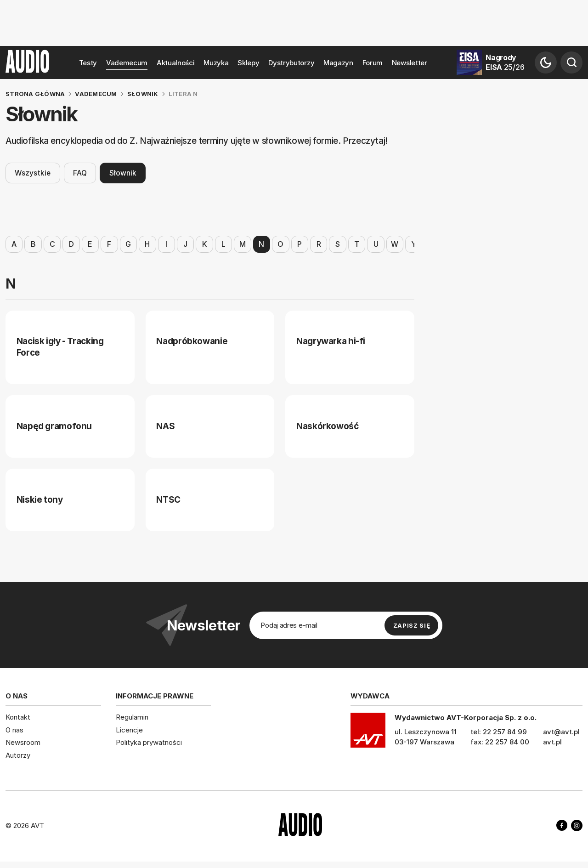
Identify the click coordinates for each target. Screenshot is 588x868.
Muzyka (216, 63)
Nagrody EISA (505, 62)
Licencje (129, 730)
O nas (14, 730)
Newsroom (23, 742)
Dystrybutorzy (291, 63)
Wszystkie (33, 173)
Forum (373, 63)
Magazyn (338, 63)
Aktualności (176, 63)
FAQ (80, 173)
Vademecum (127, 63)
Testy (88, 63)
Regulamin (132, 717)
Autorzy (18, 755)
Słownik (123, 173)
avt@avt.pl (561, 732)
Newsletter (410, 63)
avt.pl (552, 742)
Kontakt (18, 717)
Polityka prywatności (149, 742)
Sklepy (248, 63)
